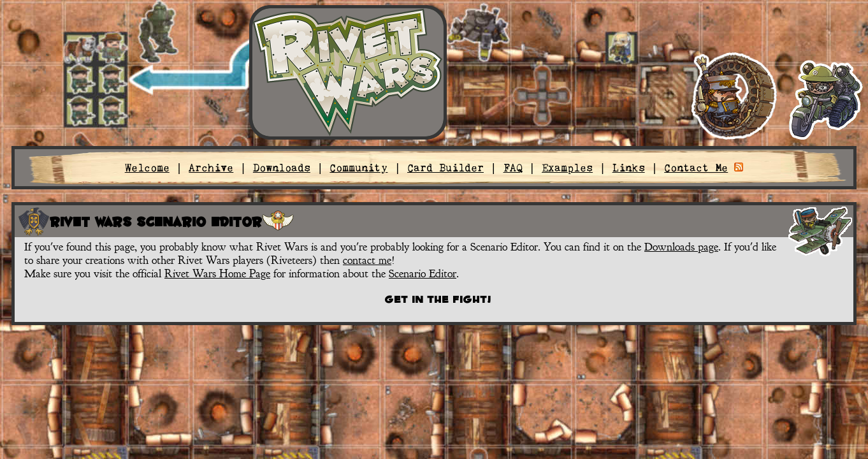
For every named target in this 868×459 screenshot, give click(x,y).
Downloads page (681, 247)
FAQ (513, 168)
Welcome (147, 168)
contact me (367, 260)
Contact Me (696, 168)
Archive (211, 168)
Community (358, 168)
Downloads (282, 168)
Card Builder (445, 168)
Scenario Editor (423, 273)
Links (629, 168)
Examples (567, 168)
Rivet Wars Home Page (217, 273)
